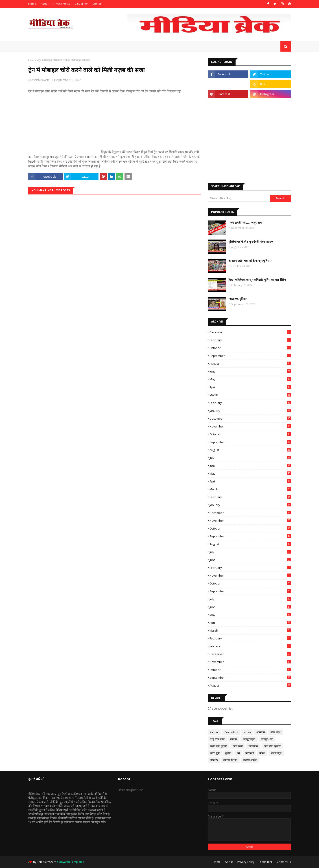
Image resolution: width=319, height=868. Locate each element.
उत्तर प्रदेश (275, 732)
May (250, 379)
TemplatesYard (47, 862)
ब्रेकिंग (262, 753)
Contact (97, 4)
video (247, 732)
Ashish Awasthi (41, 80)
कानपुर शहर (267, 739)
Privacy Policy (61, 4)
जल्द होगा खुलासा (272, 746)
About (45, 4)
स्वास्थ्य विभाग (230, 760)
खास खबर (238, 746)
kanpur (214, 732)
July (250, 458)
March (250, 395)
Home (32, 4)
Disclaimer (81, 4)
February (250, 340)
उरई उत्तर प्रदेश (217, 739)
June (250, 371)
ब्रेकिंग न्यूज (276, 753)
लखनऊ (214, 760)
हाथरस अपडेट (250, 760)
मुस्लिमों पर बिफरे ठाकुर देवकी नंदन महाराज (251, 242)
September (250, 356)
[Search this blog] (239, 198)
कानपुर (234, 739)
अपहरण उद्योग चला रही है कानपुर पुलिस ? (250, 261)
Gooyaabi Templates (71, 862)
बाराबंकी (250, 753)
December (250, 332)
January (250, 411)
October (250, 348)
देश (238, 753)
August (250, 364)
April (250, 387)
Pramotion (231, 732)
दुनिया (228, 753)
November (250, 426)
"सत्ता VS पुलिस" (238, 299)
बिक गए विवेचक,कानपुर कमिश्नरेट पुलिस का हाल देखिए (257, 280)
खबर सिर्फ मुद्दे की (218, 746)
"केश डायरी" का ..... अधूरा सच (245, 222)
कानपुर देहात (249, 739)
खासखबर (253, 746)
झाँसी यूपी (215, 753)
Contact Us (284, 862)
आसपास (261, 732)
